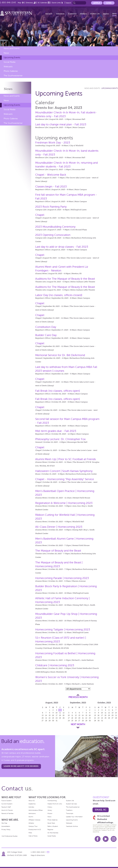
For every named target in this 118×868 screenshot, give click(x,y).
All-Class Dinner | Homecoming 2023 (59, 527)
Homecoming (52, 801)
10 (57, 713)
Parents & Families (7, 813)
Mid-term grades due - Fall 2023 (56, 431)
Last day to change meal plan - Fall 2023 (61, 124)
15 (50, 715)
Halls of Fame (33, 836)
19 (64, 715)
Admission (60, 14)
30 (53, 721)
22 (50, 718)
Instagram (114, 839)
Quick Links (56, 3)
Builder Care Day (46, 335)
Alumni (106, 14)
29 (50, 721)
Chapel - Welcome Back (51, 175)
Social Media (9, 62)
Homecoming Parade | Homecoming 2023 (62, 578)
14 (46, 715)
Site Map (4, 823)
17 (57, 715)
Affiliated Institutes (34, 820)
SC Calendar (42, 3)
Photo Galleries (11, 71)
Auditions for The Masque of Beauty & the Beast (65, 279)
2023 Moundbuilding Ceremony (55, 227)
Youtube (106, 839)
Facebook (98, 839)
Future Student (6, 801)
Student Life (95, 14)
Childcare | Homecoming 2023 (55, 665)
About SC (49, 14)
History (50, 807)
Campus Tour (33, 826)
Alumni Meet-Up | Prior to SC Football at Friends (65, 459)
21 (46, 718)
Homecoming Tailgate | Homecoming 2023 (63, 629)
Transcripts (70, 813)
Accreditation (6, 826)
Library (50, 810)
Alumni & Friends (7, 810)
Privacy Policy (6, 830)
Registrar (50, 830)
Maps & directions (38, 855)
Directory (29, 3)
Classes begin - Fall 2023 (51, 187)
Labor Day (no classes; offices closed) (59, 295)
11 (60, 713)
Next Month (78, 724)
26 (64, 718)
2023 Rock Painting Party (51, 207)
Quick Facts (51, 823)
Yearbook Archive (72, 826)
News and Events (12, 48)
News (114, 14)
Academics (72, 14)
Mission (50, 813)
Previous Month (78, 697)
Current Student (7, 804)
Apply (97, 3)
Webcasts (8, 67)
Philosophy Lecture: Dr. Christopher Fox (60, 439)
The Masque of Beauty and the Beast (58, 551)
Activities (31, 807)
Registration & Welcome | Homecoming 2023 (64, 503)
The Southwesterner (13, 76)
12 (64, 713)
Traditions (69, 810)
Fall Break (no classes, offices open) (58, 391)
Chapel (40, 215)
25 (60, 718)
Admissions (32, 813)
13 (43, 715)
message (48, 852)
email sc (101, 810)
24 (57, 718)
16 (53, 715)
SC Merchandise (53, 833)
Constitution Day (46, 327)
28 (46, 721)
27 (43, 721)
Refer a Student (53, 826)
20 (43, 718)
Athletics (83, 14)
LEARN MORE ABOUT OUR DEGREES (21, 766)
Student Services (71, 804)
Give (109, 3)
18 (60, 715)
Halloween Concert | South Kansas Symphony (64, 471)
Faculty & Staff (6, 807)
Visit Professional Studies (10, 836)
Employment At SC (35, 830)
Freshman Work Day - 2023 (53, 143)
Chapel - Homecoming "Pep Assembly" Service (65, 479)
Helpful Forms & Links (55, 804)
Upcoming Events (12, 57)
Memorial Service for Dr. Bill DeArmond (60, 355)
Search (69, 3)
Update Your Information (74, 817)
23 (53, 718)
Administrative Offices (36, 810)
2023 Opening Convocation (53, 235)
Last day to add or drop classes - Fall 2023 (62, 247)
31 (57, 721)
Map (19, 3)
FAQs (30, 833)
